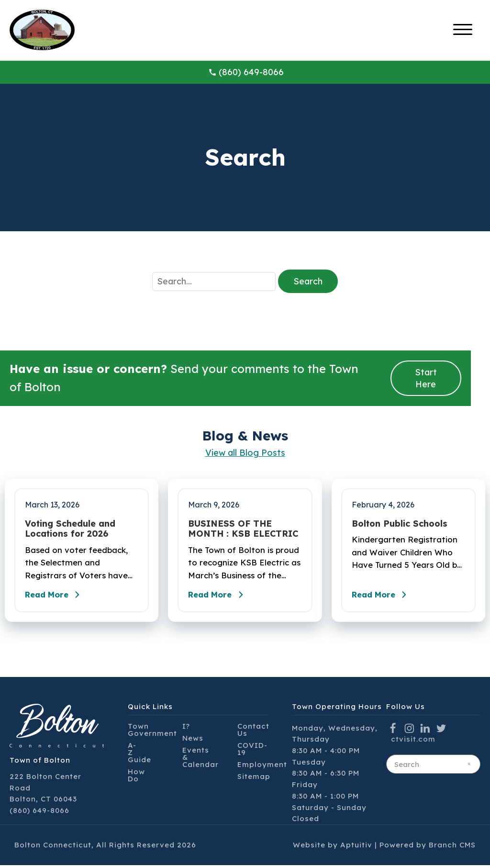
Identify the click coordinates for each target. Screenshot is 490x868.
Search (308, 281)
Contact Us (253, 733)
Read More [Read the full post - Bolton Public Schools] (384, 597)
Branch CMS (452, 848)
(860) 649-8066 (246, 72)
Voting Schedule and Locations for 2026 (70, 529)
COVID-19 (252, 752)
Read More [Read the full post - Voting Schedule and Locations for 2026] (57, 597)
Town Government (152, 733)
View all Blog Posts (245, 453)
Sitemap (254, 779)
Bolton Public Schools (400, 524)
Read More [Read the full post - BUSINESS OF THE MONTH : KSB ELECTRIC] (221, 597)
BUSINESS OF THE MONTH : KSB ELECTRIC (243, 529)
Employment (262, 767)
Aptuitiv (356, 848)
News (193, 741)
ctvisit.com (413, 742)
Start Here (426, 378)
